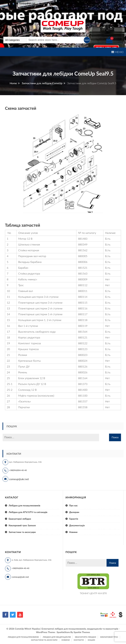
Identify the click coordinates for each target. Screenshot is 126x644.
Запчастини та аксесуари (22, 532)
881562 (83, 250)
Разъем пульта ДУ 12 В (32, 384)
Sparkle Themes (82, 632)
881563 (83, 273)
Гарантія (74, 519)
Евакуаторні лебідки (20, 519)
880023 (83, 355)
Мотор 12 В (25, 239)
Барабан (23, 268)
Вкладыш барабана (30, 262)
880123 (83, 349)
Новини (73, 532)
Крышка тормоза (29, 349)
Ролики (23, 355)
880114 (83, 297)
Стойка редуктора (29, 273)
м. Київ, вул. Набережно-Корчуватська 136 (89, 3)
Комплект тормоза (30, 343)
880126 (83, 366)
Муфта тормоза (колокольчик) (36, 395)
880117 (83, 314)
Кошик (91, 640)
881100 (83, 395)
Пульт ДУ (24, 366)
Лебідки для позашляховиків (24, 505)
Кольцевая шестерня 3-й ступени (38, 297)
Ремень (23, 372)
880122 (83, 343)
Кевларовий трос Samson (22, 525)
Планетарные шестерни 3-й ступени (40, 302)
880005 (83, 256)
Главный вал (26, 291)
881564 (83, 332)
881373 (83, 384)
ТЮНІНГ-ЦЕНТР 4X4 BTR (93, 593)
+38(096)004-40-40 (18, 470)
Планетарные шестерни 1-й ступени (40, 314)
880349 (83, 244)
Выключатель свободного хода (37, 332)
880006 (83, 262)
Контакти (79, 640)
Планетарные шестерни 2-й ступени (40, 308)
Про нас (73, 505)
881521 (83, 268)
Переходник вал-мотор (32, 256)
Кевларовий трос (109, 637)
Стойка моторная (29, 250)
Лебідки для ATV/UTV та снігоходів (28, 512)
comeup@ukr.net (27, 3)
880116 (83, 308)
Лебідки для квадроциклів (57, 637)
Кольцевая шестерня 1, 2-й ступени (40, 320)
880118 (83, 320)
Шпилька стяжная (29, 244)
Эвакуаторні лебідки (85, 637)
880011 (83, 291)
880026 (83, 372)
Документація (77, 525)
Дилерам (74, 512)
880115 (83, 302)
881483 (83, 239)
